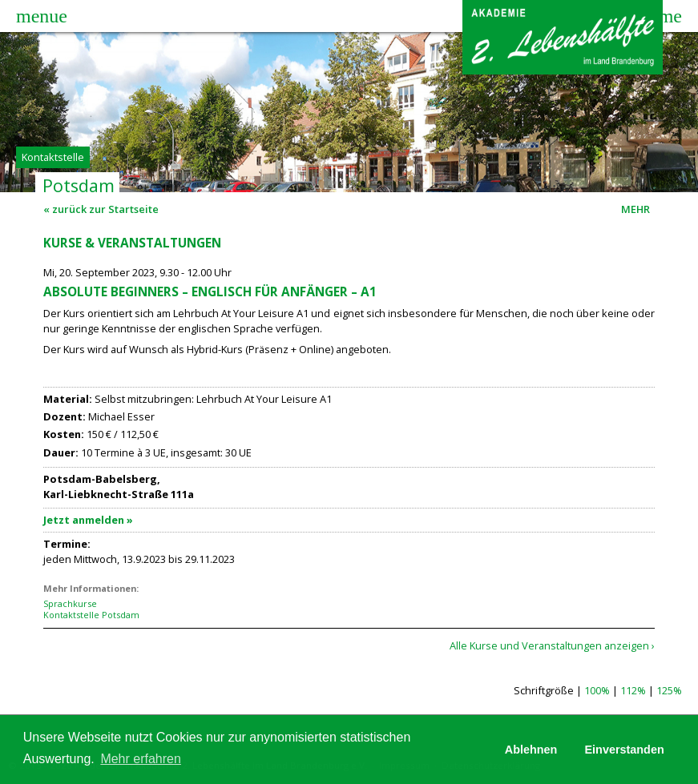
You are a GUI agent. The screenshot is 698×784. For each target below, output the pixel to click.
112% (633, 690)
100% (597, 690)
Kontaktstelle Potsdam (91, 615)
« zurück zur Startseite (101, 209)
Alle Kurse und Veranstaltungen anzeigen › (552, 645)
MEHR (638, 209)
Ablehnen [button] (531, 750)
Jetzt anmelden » (88, 520)
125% (669, 690)
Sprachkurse (70, 603)
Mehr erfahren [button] (141, 759)
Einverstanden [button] (625, 750)
